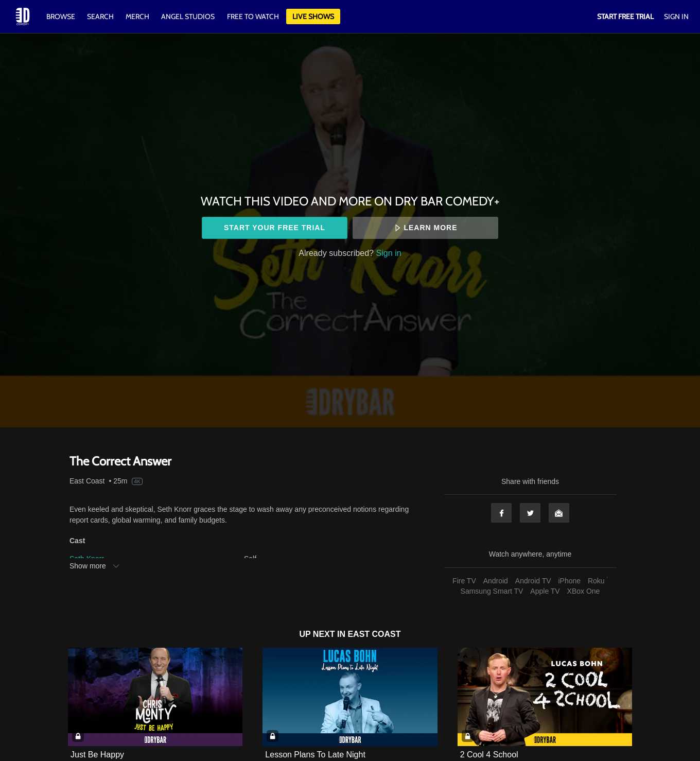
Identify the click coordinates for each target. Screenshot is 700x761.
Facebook (501, 513)
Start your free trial (275, 228)
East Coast (87, 481)
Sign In (676, 16)
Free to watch (253, 16)
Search (101, 16)
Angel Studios (188, 16)
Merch (137, 16)
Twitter (530, 513)
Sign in (389, 253)
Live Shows (313, 16)
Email (559, 513)
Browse (62, 16)
